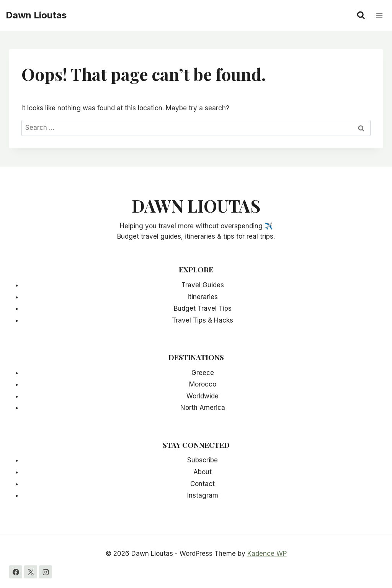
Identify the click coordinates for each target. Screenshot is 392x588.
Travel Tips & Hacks (203, 320)
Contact (203, 484)
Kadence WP (267, 554)
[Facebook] (16, 572)
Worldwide (203, 396)
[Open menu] (379, 15)
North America (203, 408)
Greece (203, 373)
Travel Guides (203, 285)
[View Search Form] (361, 15)
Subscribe (203, 460)
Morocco (203, 384)
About (203, 472)
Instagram (203, 495)
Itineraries (203, 297)
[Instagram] (46, 572)
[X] (31, 572)
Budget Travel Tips (203, 308)
